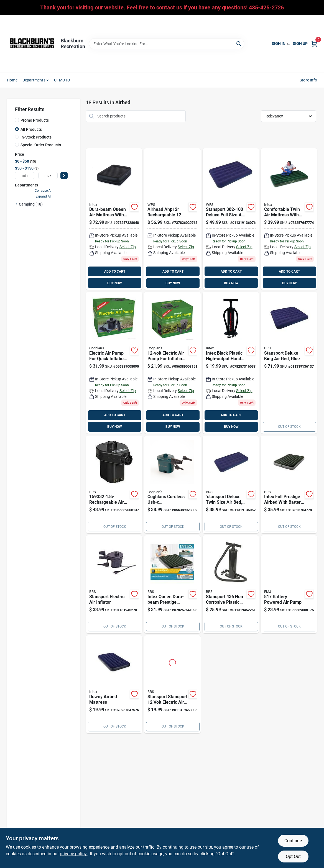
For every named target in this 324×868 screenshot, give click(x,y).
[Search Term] (167, 44)
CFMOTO (62, 80)
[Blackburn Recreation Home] (32, 44)
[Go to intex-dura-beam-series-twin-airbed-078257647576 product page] (114, 684)
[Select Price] (64, 176)
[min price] (25, 176)
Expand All (44, 196)
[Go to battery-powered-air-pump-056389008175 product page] (289, 584)
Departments (34, 80)
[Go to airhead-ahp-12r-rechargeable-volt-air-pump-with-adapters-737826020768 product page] (172, 219)
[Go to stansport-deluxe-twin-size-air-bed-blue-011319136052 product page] (231, 485)
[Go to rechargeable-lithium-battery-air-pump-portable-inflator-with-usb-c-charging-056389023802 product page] (172, 485)
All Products (31, 129)
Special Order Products (41, 145)
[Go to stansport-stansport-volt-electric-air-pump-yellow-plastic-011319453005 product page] (172, 684)
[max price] (48, 176)
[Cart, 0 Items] (314, 44)
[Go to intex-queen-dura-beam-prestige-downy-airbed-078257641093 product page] (172, 584)
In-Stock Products (36, 137)
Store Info (308, 80)
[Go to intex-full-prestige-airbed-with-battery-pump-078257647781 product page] (289, 485)
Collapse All (44, 191)
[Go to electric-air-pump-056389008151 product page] (172, 363)
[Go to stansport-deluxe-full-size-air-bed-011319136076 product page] (231, 219)
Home (12, 80)
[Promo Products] (17, 120)
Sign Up (300, 43)
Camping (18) (31, 204)
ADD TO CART (115, 272)
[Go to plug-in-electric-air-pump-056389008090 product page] (114, 363)
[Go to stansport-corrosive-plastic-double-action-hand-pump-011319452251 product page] (231, 584)
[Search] (239, 43)
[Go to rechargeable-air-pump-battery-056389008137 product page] (114, 485)
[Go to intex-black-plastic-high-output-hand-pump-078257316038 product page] (231, 363)
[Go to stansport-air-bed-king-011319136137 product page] (289, 363)
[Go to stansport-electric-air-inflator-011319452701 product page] (114, 584)
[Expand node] (17, 204)
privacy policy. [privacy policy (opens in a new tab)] (74, 854)
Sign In (279, 43)
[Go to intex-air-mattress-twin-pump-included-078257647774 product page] (289, 219)
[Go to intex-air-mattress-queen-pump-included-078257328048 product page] (114, 219)
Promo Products (35, 120)
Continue (293, 841)
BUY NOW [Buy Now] (115, 283)
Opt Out (293, 857)
